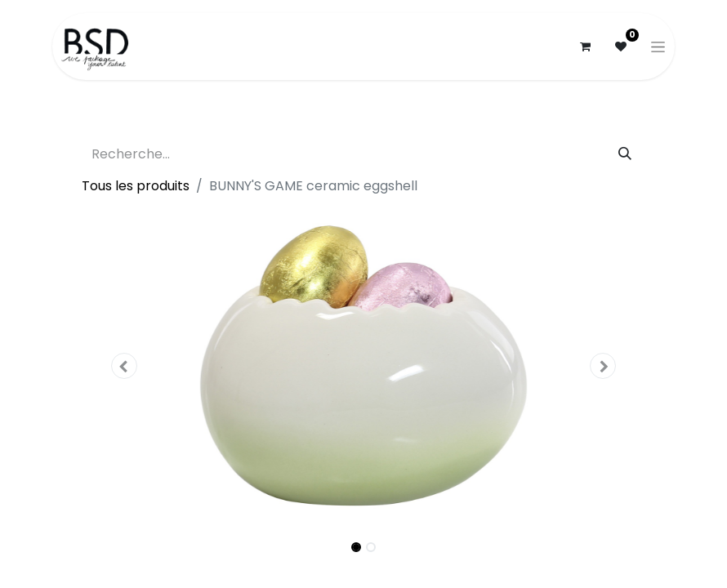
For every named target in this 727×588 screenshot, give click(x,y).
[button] (124, 366)
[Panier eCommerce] (585, 47)
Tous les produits (136, 186)
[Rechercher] (625, 154)
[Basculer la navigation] (658, 47)
